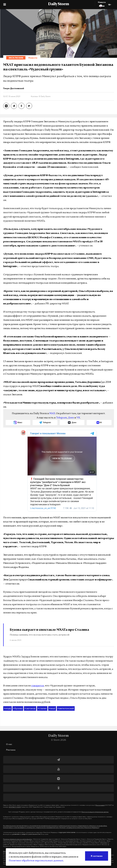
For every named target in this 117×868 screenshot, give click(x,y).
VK (78, 418)
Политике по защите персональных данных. (95, 812)
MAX (52, 414)
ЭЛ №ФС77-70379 (15, 807)
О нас (9, 744)
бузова (18, 708)
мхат (52, 708)
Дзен (71, 418)
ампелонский (66, 708)
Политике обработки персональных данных (36, 861)
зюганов (30, 708)
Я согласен (97, 856)
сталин (42, 708)
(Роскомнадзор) (100, 805)
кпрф (7, 708)
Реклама (11, 750)
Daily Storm (58, 4)
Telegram (61, 418)
